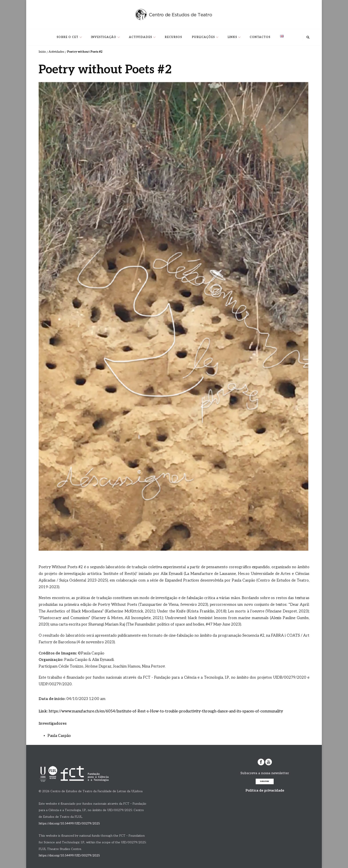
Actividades (140, 37)
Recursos (173, 37)
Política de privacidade (265, 790)
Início (42, 52)
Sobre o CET (67, 37)
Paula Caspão (59, 736)
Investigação (104, 37)
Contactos (260, 37)
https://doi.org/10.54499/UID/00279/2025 (69, 824)
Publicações (203, 37)
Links (232, 37)
